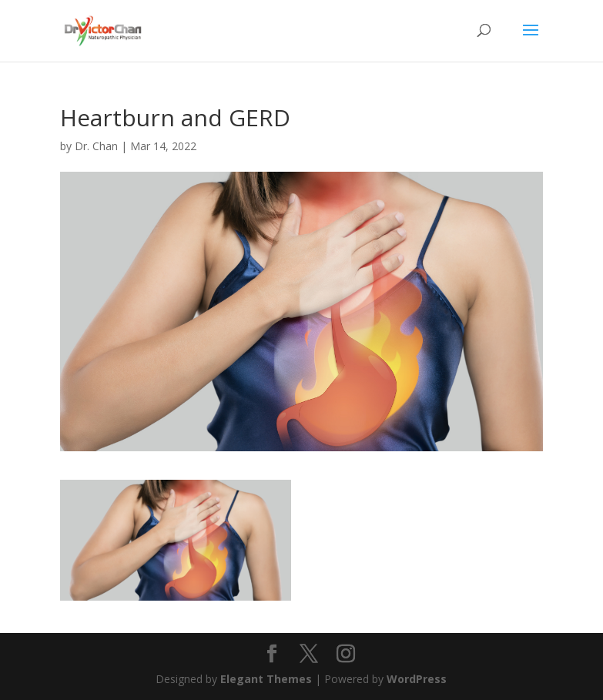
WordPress (417, 679)
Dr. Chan (96, 146)
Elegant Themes (266, 679)
